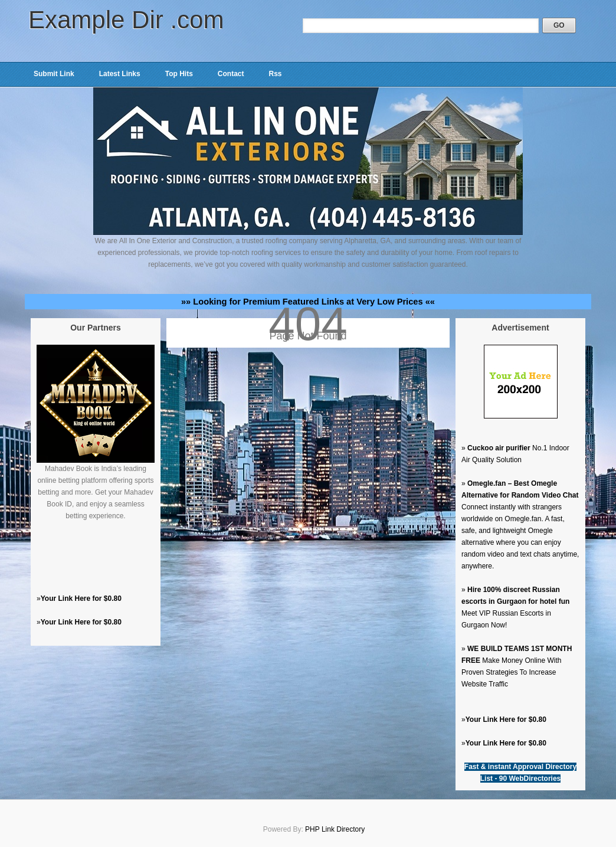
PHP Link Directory (335, 829)
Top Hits (179, 74)
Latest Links (120, 74)
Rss (275, 74)
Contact (231, 74)
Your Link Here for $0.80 (81, 599)
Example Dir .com (126, 20)
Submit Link (54, 74)
